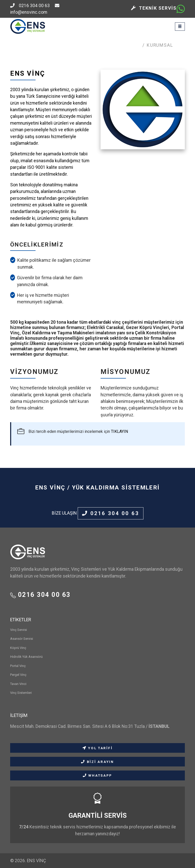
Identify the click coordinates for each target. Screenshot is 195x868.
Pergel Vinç (18, 675)
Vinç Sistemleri (21, 693)
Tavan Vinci (18, 684)
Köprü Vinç (18, 648)
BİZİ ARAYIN (97, 762)
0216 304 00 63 (30, 6)
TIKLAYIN (119, 431)
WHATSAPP (97, 775)
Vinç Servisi (19, 630)
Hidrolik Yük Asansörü (26, 657)
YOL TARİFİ (98, 748)
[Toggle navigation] (180, 27)
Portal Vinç (18, 666)
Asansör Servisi (22, 639)
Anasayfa (128, 45)
